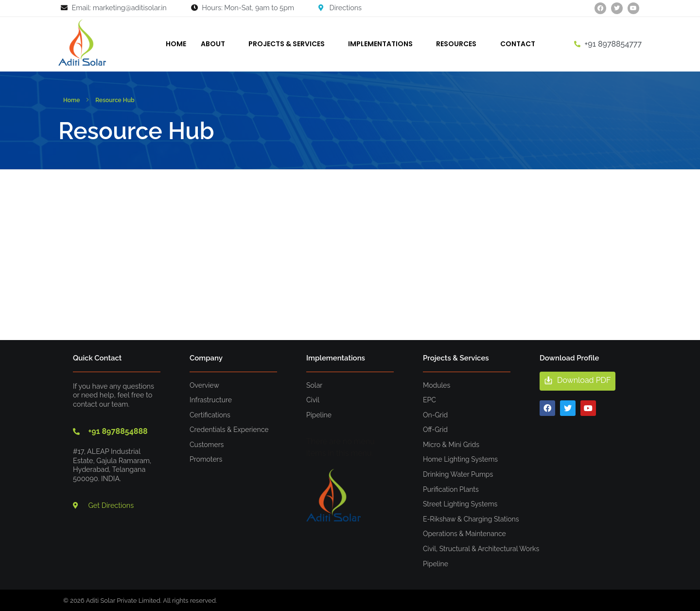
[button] (577, 381)
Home (71, 100)
